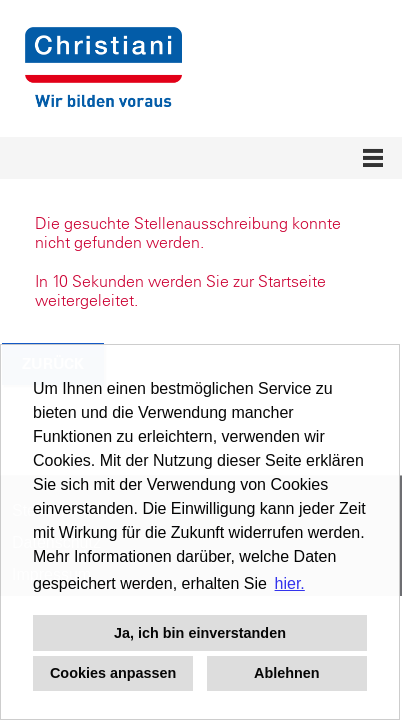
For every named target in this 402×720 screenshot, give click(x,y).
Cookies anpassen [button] (113, 673)
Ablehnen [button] (287, 673)
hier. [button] (290, 583)
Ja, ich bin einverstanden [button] (200, 633)
